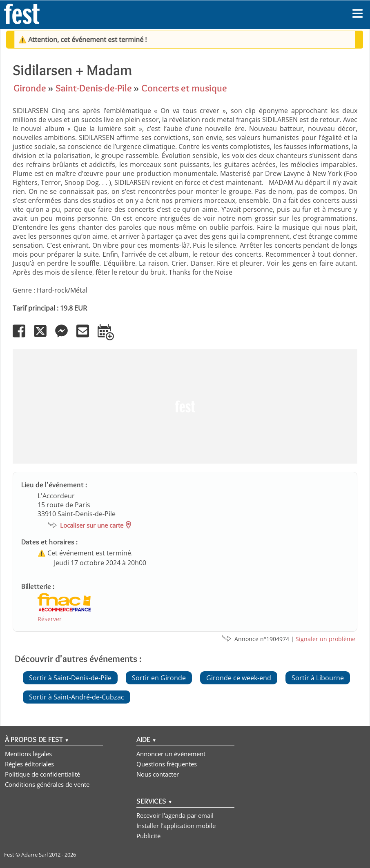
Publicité (148, 836)
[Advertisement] (185, 406)
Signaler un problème (325, 639)
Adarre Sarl (35, 855)
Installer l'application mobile (176, 826)
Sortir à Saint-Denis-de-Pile (70, 678)
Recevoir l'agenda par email (175, 815)
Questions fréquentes (167, 764)
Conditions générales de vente (47, 784)
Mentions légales (28, 754)
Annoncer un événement (171, 754)
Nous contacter (158, 774)
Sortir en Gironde (159, 678)
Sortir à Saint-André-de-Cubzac (77, 697)
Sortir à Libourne (318, 678)
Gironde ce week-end (239, 678)
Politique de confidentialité (42, 774)
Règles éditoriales (29, 764)
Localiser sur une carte (92, 525)
